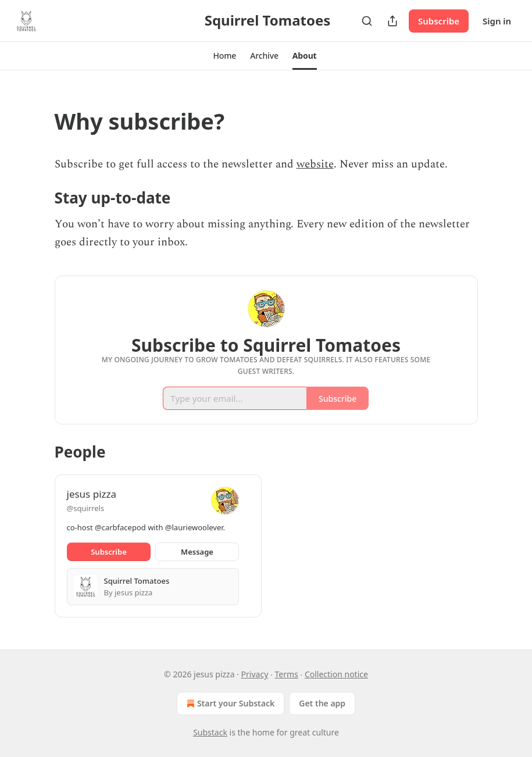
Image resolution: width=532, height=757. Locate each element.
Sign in (497, 21)
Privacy (255, 674)
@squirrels (86, 508)
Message (197, 552)
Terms (286, 674)
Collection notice (336, 674)
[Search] (367, 21)
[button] (224, 56)
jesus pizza (92, 494)
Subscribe (439, 21)
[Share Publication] (392, 21)
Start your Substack (229, 704)
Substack (210, 732)
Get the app (322, 703)
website (315, 164)
